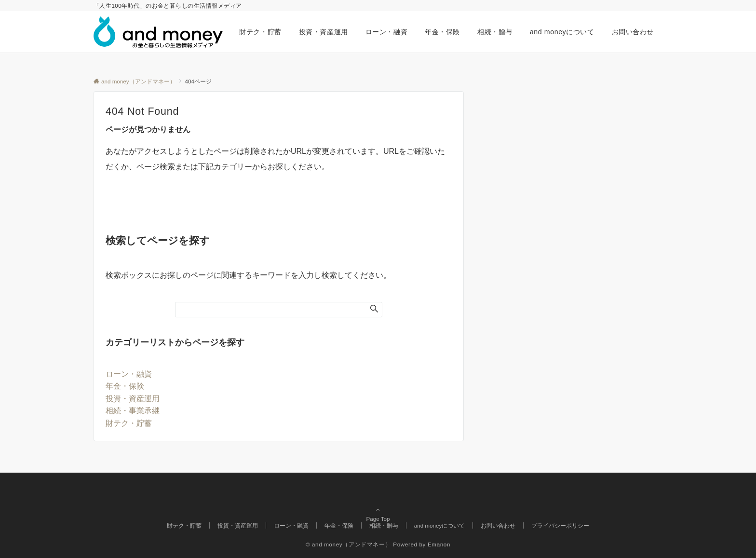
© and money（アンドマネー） (348, 544)
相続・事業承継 (133, 411)
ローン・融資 (129, 374)
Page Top (378, 505)
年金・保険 (125, 386)
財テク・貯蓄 (129, 423)
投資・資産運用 (133, 399)
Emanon (439, 544)
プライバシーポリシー (560, 525)
